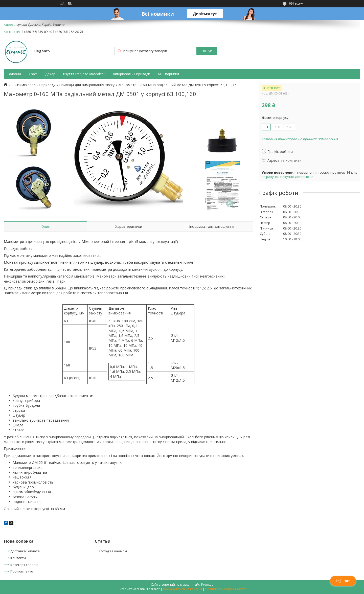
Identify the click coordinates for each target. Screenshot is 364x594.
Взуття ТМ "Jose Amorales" (84, 74)
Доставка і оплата (25, 551)
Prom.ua (207, 585)
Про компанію (22, 571)
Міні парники (168, 74)
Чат (343, 581)
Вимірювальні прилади (132, 74)
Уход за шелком (114, 551)
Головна (14, 74)
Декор (50, 74)
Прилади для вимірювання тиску (87, 85)
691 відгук (296, 3)
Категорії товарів (24, 565)
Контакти (18, 558)
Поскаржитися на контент (183, 589)
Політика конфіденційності (225, 589)
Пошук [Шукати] (207, 51)
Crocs (33, 74)
